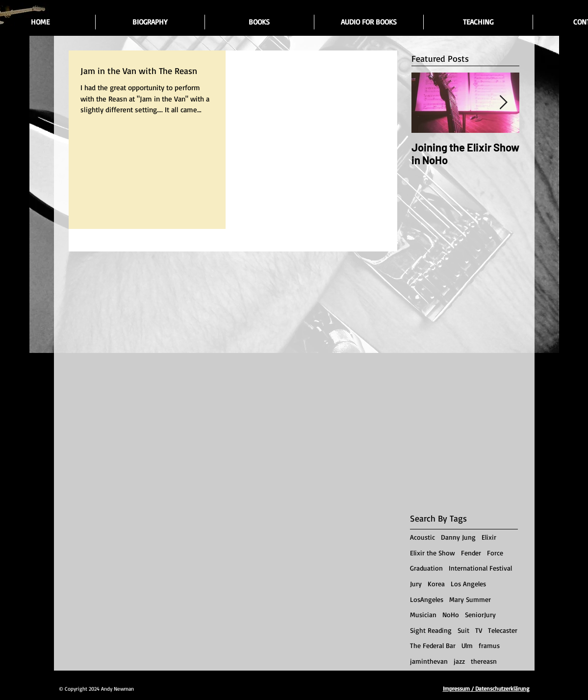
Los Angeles (468, 584)
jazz (459, 661)
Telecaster (503, 630)
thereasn (484, 661)
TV (479, 630)
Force (495, 553)
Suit (463, 630)
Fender (471, 553)
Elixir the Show (433, 553)
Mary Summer (470, 599)
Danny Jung (458, 537)
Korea (436, 584)
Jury (416, 584)
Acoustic (422, 537)
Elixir (489, 537)
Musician (423, 614)
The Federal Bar (433, 645)
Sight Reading (431, 630)
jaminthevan (429, 661)
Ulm (467, 645)
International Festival (480, 568)
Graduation (426, 568)
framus (489, 645)
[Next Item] (504, 103)
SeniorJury (480, 614)
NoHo (451, 614)
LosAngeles (427, 599)
